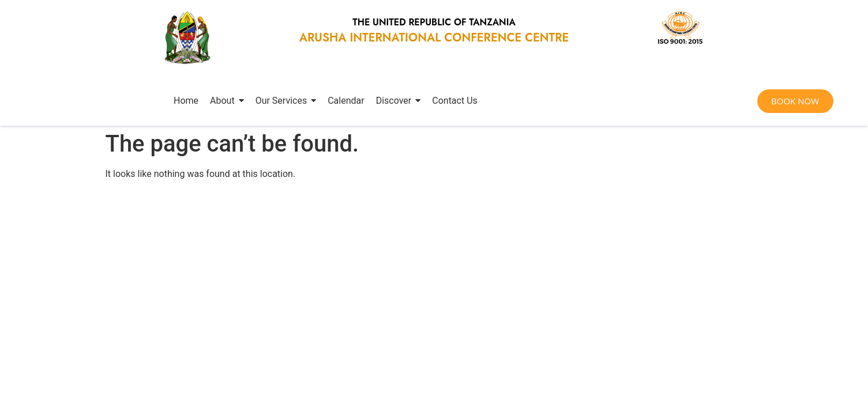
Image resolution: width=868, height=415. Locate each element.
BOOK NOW (795, 101)
